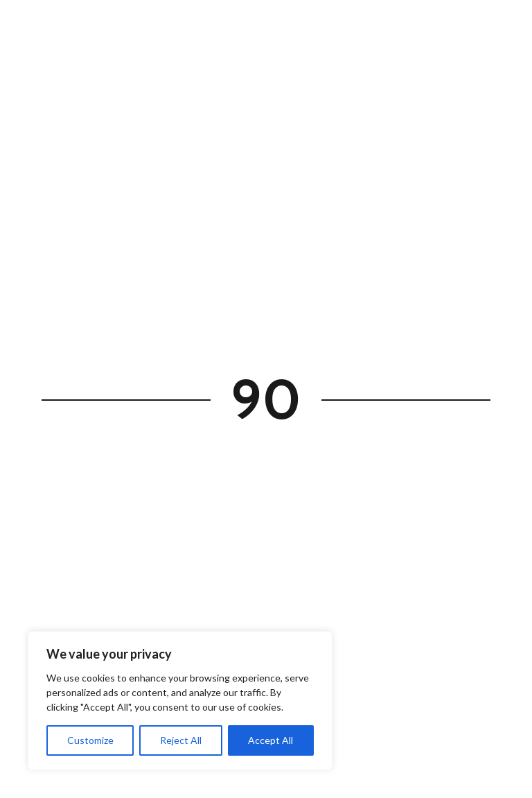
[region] (180, 701)
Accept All (271, 740)
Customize (90, 740)
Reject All (181, 740)
